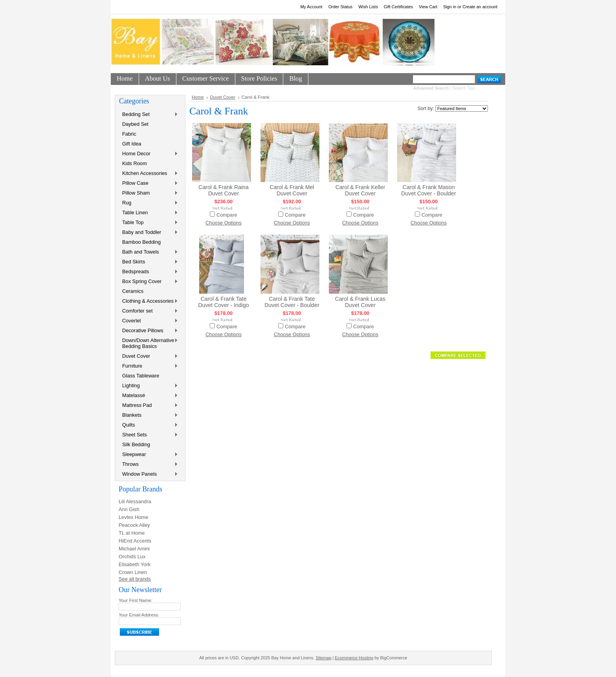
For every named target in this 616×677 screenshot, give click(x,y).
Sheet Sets (148, 435)
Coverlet (148, 321)
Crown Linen (133, 572)
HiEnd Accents (135, 541)
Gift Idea (132, 144)
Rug (148, 203)
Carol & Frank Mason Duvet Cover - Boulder (428, 190)
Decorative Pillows (148, 331)
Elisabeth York (135, 564)
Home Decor (148, 154)
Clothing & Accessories (148, 301)
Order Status (341, 7)
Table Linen (148, 213)
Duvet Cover (148, 356)
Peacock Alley (134, 525)
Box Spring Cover (148, 282)
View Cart (428, 7)
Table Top (148, 223)
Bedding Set (148, 115)
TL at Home (132, 533)
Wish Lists (368, 7)
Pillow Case (148, 183)
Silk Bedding (136, 444)
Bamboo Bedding (141, 242)
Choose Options (224, 223)
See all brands (135, 579)
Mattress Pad (148, 406)
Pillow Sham (148, 193)
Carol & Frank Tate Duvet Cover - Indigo (223, 302)
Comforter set (148, 311)
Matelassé (148, 396)
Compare (227, 215)
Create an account (480, 7)
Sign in (450, 7)
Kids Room (135, 163)
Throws (148, 465)
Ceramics (133, 291)
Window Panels (148, 474)
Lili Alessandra (135, 501)
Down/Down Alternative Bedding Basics (148, 343)
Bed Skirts (148, 262)
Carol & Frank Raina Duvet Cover (224, 190)
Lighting (148, 386)
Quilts (148, 425)
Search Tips (464, 88)
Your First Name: (136, 600)
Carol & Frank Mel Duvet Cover (292, 190)
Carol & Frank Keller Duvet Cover (360, 190)
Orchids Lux (132, 557)
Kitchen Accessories (148, 174)
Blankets (148, 415)
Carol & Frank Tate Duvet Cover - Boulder (292, 302)
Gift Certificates (398, 7)
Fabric (129, 134)
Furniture (148, 366)
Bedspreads (148, 272)
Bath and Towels (148, 252)
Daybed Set (135, 124)
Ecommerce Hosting (354, 658)
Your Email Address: (139, 615)
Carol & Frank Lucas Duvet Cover (360, 302)
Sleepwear (148, 455)
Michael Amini (134, 549)
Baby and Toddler (148, 233)
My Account (311, 7)
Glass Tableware (141, 376)
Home (198, 97)
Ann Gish (129, 509)
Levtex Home (133, 517)
